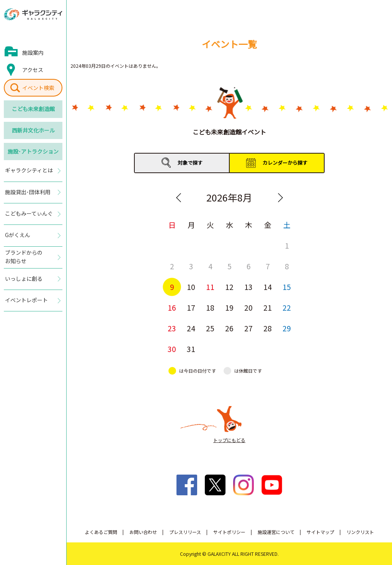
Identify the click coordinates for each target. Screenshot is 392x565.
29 (287, 328)
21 (268, 307)
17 (191, 307)
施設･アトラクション (33, 151)
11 (210, 287)
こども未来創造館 (33, 109)
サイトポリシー (229, 532)
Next (280, 198)
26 (229, 328)
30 (172, 349)
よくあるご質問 (101, 532)
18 (210, 307)
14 (268, 287)
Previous (178, 198)
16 (172, 307)
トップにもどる (229, 440)
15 (287, 287)
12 (229, 287)
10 (191, 287)
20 (248, 307)
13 (248, 287)
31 (191, 349)
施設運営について (276, 532)
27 (248, 328)
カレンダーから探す (285, 163)
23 (172, 328)
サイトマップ (320, 532)
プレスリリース (185, 532)
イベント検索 (38, 88)
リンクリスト (360, 532)
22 (287, 307)
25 (210, 328)
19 (229, 307)
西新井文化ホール (33, 130)
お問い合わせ (143, 532)
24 (191, 328)
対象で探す (190, 163)
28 (268, 328)
